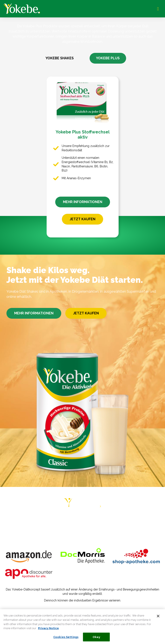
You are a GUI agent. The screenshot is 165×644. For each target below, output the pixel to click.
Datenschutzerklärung (63, 610)
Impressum (32, 610)
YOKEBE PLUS (108, 58)
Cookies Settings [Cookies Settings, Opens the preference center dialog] (66, 639)
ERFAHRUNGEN (87, 521)
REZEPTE (113, 521)
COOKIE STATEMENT (97, 529)
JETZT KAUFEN (82, 219)
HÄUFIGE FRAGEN (141, 521)
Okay (96, 639)
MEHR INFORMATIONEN (83, 202)
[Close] (158, 619)
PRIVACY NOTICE (60, 529)
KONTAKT (32, 529)
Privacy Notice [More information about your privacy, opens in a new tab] (48, 631)
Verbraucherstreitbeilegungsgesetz (114, 610)
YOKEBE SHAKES (60, 58)
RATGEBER (60, 521)
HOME (15, 521)
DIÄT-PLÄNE (35, 521)
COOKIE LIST (130, 529)
